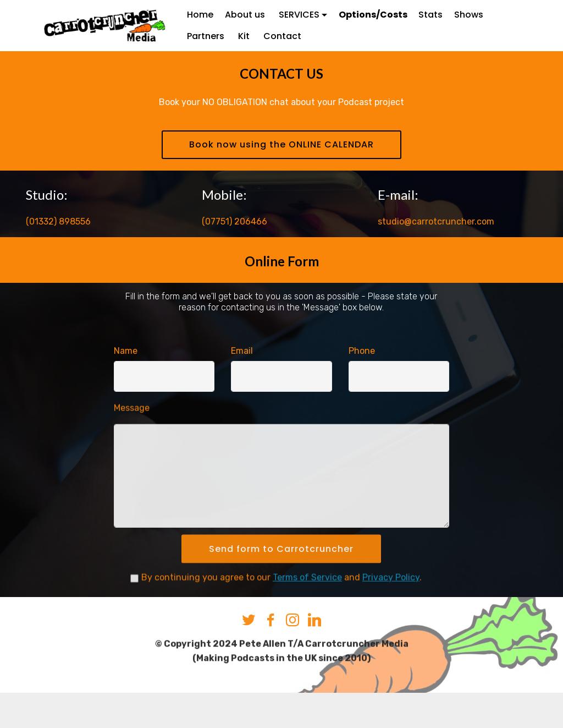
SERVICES (299, 15)
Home (200, 15)
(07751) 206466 (234, 223)
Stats (430, 15)
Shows (469, 15)
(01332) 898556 (58, 223)
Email (242, 351)
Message (132, 420)
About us (246, 15)
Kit (245, 36)
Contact (282, 36)
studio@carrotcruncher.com (436, 223)
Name (126, 351)
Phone (362, 351)
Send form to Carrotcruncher (281, 574)
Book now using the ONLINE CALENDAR (281, 146)
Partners (207, 36)
